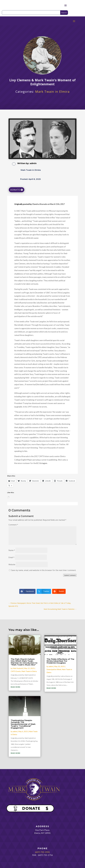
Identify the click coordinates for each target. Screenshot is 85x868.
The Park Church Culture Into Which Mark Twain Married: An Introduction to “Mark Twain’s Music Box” (24, 662)
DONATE (15, 190)
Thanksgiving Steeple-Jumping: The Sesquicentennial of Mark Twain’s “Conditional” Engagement (23, 724)
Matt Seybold (18, 668)
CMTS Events (16, 671)
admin (33, 163)
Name (12, 550)
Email (11, 557)
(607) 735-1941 (42, 852)
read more (15, 687)
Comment (13, 525)
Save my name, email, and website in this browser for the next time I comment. (44, 570)
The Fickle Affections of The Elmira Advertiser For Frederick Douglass (60, 661)
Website (12, 564)
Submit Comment (70, 575)
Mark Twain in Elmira (52, 91)
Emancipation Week (54, 669)
